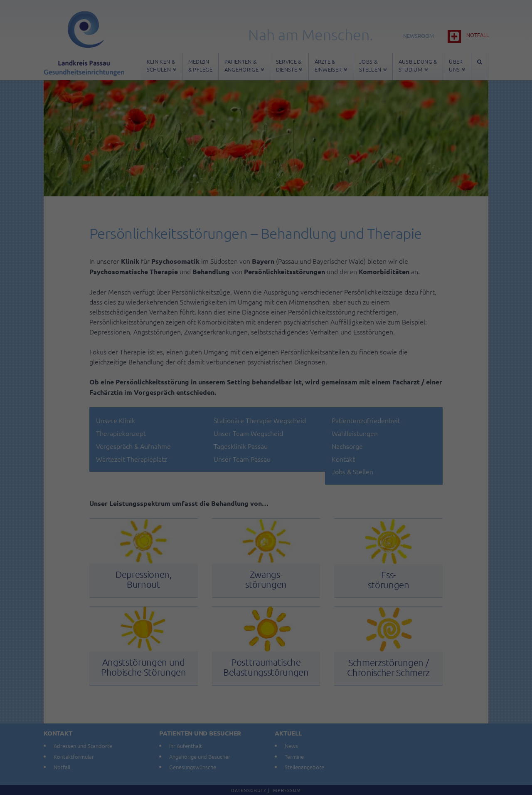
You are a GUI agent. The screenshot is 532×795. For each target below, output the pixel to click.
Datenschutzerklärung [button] (270, 518)
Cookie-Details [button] (228, 518)
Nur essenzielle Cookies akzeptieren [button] (266, 475)
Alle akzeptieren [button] (266, 426)
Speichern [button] (266, 451)
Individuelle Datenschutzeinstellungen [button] (266, 500)
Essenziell (176, 397)
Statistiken (255, 397)
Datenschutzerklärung (213, 369)
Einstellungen (176, 378)
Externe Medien (342, 397)
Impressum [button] (309, 518)
